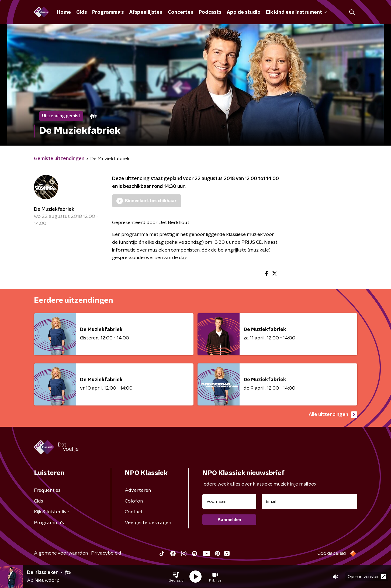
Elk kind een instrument (296, 12)
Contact (134, 512)
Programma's (108, 12)
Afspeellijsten (146, 12)
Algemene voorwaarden (61, 553)
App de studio (244, 12)
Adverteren (138, 490)
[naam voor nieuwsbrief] (229, 501)
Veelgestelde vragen (148, 523)
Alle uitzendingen (333, 415)
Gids (82, 12)
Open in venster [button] (367, 577)
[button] (176, 577)
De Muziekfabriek (54, 209)
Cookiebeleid (332, 553)
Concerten (181, 12)
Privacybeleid (106, 553)
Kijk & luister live (52, 512)
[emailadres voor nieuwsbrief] (309, 501)
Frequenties (47, 490)
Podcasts (210, 12)
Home (64, 12)
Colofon (134, 501)
